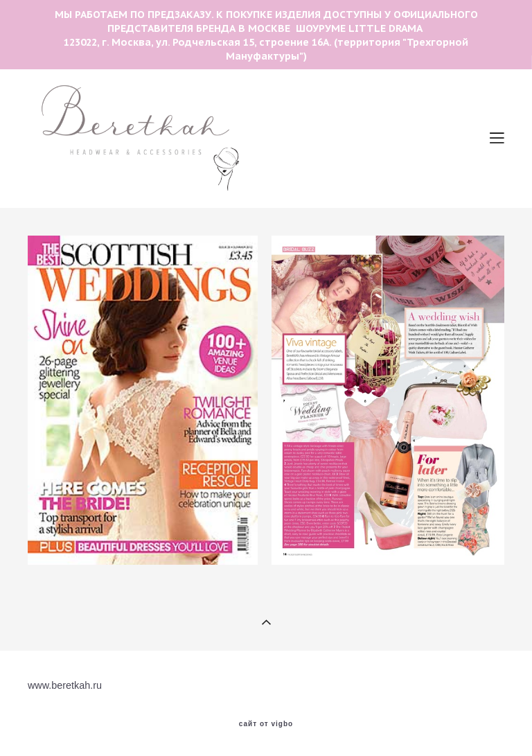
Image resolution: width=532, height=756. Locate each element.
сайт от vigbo (266, 724)
